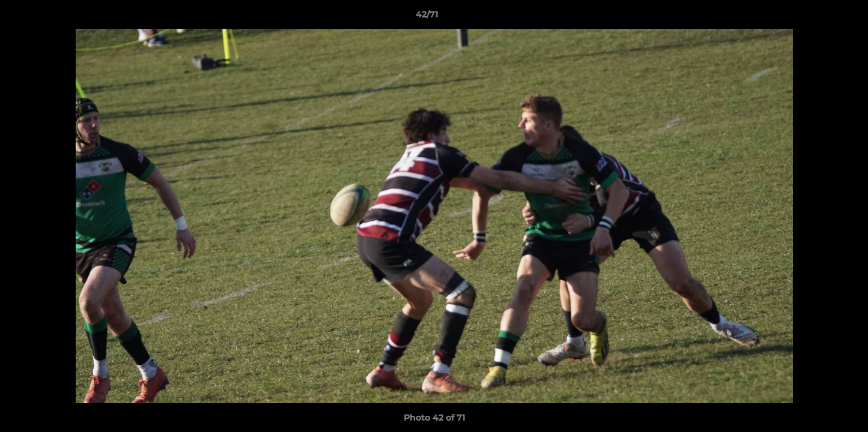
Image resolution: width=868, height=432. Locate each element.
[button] (818, 17)
